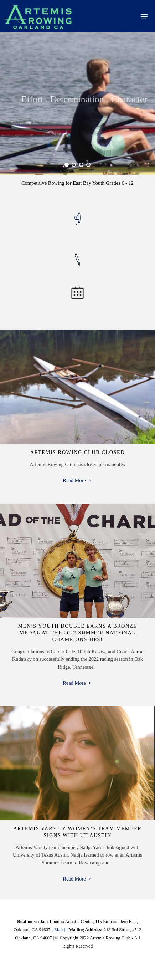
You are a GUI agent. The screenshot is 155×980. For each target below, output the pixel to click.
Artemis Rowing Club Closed (78, 452)
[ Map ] (59, 930)
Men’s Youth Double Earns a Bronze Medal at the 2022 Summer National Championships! (78, 632)
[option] (77, 103)
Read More (77, 481)
